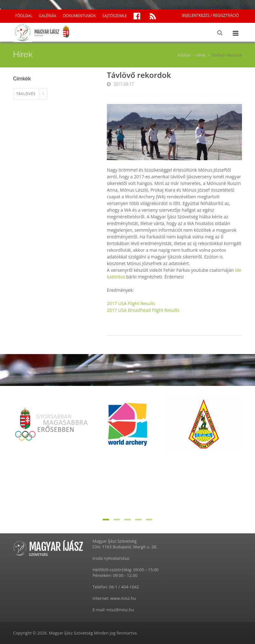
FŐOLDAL (24, 16)
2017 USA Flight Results (131, 303)
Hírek (201, 55)
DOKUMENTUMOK (79, 16)
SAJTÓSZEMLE (115, 16)
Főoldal (184, 55)
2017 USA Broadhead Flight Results (143, 310)
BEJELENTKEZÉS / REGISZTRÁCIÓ (210, 15)
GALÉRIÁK (48, 16)
